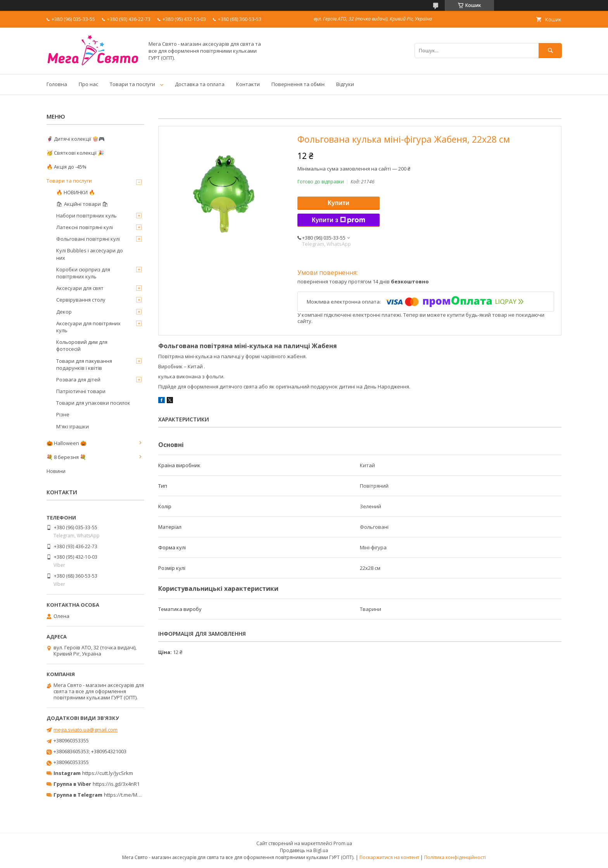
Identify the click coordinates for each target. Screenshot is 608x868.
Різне (63, 414)
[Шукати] (550, 51)
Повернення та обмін (298, 84)
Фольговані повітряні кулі (88, 239)
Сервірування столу (81, 300)
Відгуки (345, 84)
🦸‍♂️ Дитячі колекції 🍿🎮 (76, 139)
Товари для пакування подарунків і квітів (84, 364)
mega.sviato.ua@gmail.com (85, 730)
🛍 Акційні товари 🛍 (82, 204)
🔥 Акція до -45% (66, 167)
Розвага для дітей (78, 380)
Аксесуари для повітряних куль (88, 327)
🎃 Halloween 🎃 (66, 443)
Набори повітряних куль (86, 216)
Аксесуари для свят (80, 288)
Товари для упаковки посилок (93, 403)
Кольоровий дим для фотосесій (82, 345)
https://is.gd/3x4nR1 (116, 784)
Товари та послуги (132, 84)
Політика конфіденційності (455, 857)
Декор (64, 312)
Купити (339, 203)
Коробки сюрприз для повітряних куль (83, 273)
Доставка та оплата (200, 84)
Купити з (339, 220)
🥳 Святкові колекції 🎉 (75, 153)
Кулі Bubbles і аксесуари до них (90, 254)
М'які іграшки (73, 426)
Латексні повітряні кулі (85, 227)
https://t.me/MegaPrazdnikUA (139, 795)
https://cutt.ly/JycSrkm (108, 773)
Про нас (88, 84)
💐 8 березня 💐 (66, 457)
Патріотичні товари (81, 391)
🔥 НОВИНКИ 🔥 (76, 192)
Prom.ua (343, 843)
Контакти (248, 84)
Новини (56, 471)
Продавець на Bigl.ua (304, 850)
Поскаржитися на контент (389, 857)
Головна (57, 84)
